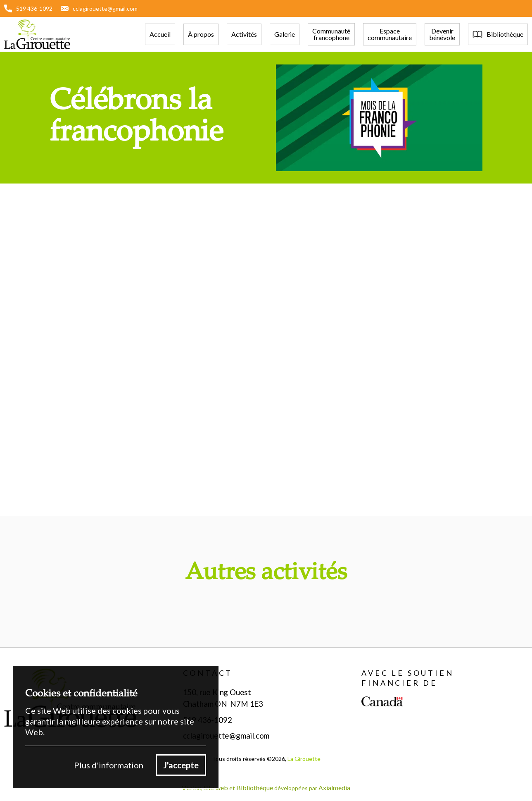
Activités (244, 34)
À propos (201, 34)
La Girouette (304, 759)
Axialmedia (334, 788)
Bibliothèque (255, 788)
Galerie (285, 34)
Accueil (160, 34)
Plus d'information (109, 765)
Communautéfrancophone (331, 34)
